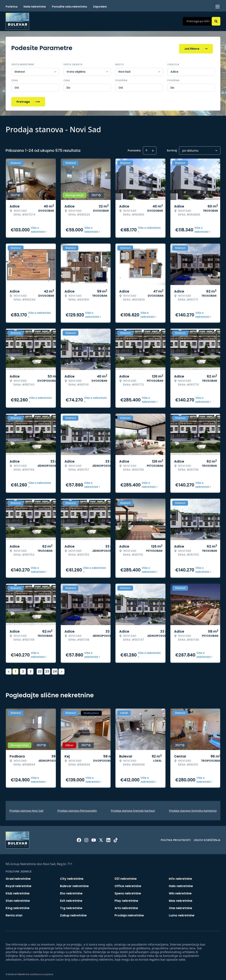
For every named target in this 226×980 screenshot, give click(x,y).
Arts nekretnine (126, 906)
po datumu (190, 149)
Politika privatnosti (176, 838)
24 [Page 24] (55, 670)
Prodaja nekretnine (129, 914)
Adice (174, 70)
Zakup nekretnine (73, 914)
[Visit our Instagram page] (86, 838)
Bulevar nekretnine (74, 884)
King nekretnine (18, 906)
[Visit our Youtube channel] (94, 838)
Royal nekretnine (19, 884)
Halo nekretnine (181, 884)
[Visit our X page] (101, 838)
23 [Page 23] (47, 670)
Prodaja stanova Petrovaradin (77, 809)
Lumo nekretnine (182, 914)
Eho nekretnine (71, 892)
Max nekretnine (181, 899)
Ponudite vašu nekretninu (69, 7)
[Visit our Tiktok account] (116, 838)
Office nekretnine (128, 884)
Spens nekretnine (128, 892)
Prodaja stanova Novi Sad (26, 809)
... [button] (35, 670)
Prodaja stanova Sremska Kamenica (193, 809)
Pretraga (28, 100)
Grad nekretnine (18, 877)
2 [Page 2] (23, 670)
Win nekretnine (180, 892)
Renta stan (14, 914)
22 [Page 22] (40, 670)
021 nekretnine (126, 877)
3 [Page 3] (30, 670)
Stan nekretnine (18, 899)
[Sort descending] (153, 149)
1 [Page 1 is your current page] (16, 670)
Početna (12, 7)
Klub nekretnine (18, 892)
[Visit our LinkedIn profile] (108, 838)
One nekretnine (180, 906)
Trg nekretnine (71, 906)
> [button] (62, 670)
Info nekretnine (180, 877)
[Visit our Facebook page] (79, 838)
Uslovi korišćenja (207, 838)
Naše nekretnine (35, 7)
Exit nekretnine (71, 899)
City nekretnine (72, 877)
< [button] (9, 670)
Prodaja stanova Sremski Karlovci (133, 809)
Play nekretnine (126, 899)
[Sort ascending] (146, 149)
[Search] (216, 21)
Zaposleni (100, 7)
